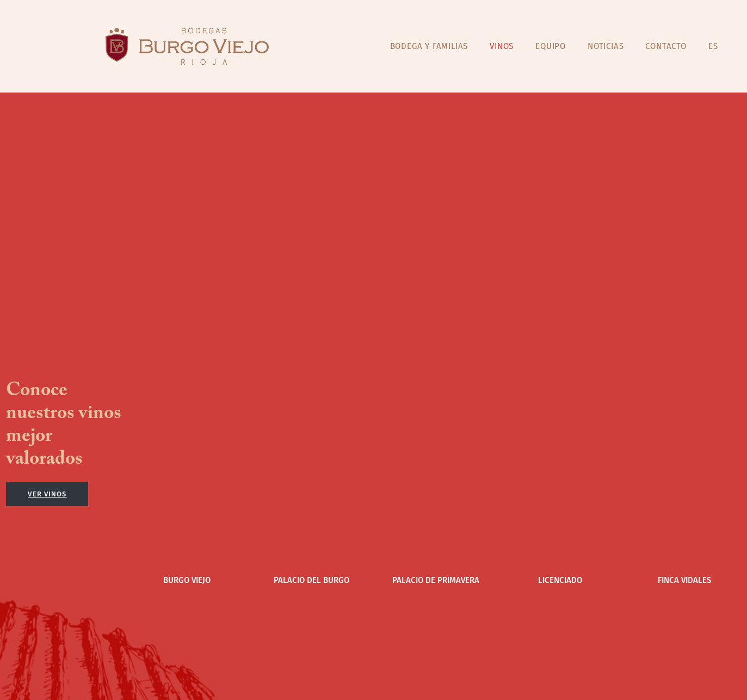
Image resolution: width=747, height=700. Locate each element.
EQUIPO (551, 46)
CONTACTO (666, 46)
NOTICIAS (606, 46)
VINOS (502, 46)
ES (713, 46)
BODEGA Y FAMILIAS (429, 46)
